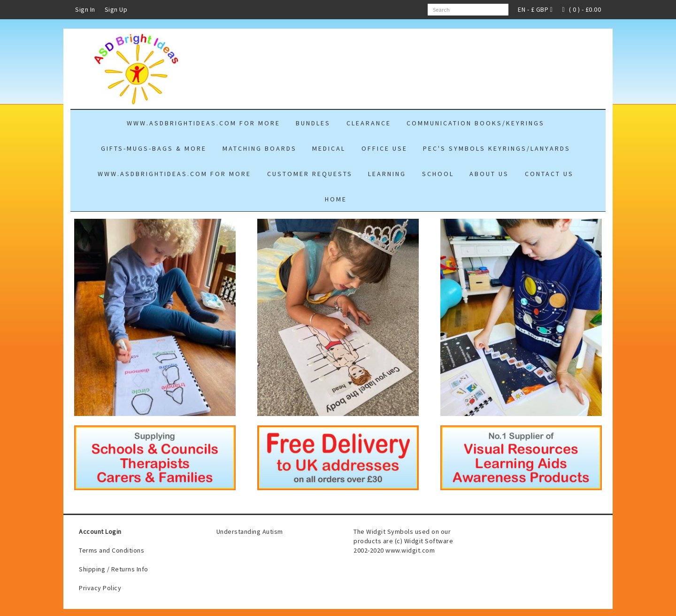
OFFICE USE (384, 148)
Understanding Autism (250, 531)
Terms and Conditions (111, 550)
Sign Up (116, 9)
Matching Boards (260, 148)
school (438, 174)
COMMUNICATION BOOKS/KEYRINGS (476, 123)
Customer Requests (310, 174)
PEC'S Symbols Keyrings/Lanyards (497, 148)
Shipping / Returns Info (114, 569)
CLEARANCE (369, 123)
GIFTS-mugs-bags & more (154, 148)
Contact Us (549, 174)
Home (336, 199)
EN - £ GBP (535, 9)
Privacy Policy (100, 588)
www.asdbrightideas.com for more (204, 123)
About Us (489, 174)
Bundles (313, 123)
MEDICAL (329, 148)
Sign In (85, 9)
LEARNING (387, 174)
